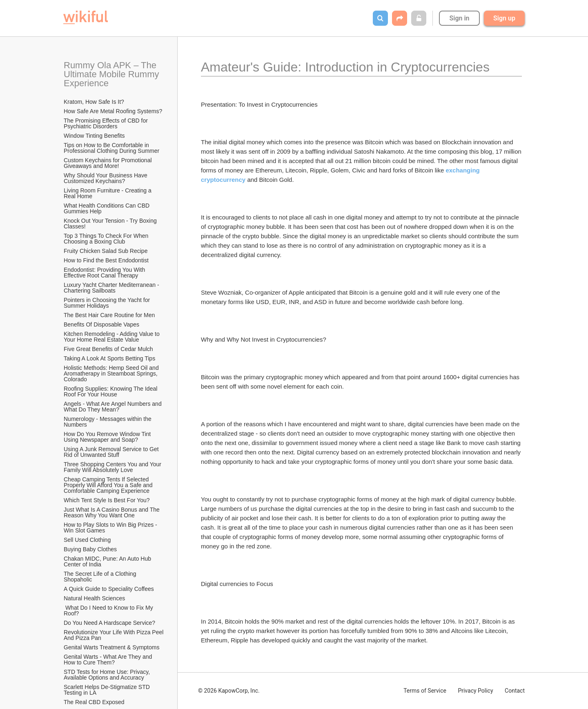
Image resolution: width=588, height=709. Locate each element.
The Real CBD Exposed (94, 702)
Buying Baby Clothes (91, 549)
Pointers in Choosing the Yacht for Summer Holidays (108, 303)
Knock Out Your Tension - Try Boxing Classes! (111, 224)
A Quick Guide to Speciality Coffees (109, 589)
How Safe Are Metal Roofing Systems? (113, 111)
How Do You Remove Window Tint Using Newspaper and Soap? (108, 437)
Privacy (475, 691)
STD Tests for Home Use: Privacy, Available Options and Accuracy (107, 675)
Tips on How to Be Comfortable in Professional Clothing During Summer (111, 148)
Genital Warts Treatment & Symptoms (111, 647)
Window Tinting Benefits (94, 136)
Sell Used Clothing (87, 540)
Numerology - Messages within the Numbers (108, 422)
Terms (425, 691)
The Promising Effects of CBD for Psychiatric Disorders (107, 123)
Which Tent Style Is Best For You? (107, 500)
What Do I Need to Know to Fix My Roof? (109, 611)
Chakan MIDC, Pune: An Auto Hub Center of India (108, 561)
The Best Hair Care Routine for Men (109, 315)
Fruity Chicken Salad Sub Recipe (106, 251)
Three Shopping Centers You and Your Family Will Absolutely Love (113, 467)
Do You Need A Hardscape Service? (109, 623)
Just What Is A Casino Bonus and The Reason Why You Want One (112, 512)
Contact (515, 691)
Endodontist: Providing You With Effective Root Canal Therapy (105, 273)
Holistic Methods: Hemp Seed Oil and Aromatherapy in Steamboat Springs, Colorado (112, 374)
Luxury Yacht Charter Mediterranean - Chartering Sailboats (112, 288)
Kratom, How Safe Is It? (94, 102)
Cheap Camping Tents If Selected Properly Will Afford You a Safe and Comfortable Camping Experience (109, 485)
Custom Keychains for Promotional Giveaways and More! (108, 163)
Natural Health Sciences (94, 598)
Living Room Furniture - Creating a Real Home (108, 193)
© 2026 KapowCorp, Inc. (229, 691)
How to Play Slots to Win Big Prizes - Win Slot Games (111, 528)
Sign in (459, 18)
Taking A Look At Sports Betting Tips (109, 358)
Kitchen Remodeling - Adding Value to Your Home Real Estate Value (112, 337)
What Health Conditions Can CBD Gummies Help (107, 208)
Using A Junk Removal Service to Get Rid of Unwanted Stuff (112, 452)
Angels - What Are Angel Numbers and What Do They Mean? (114, 407)
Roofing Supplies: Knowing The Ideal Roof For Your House (111, 391)
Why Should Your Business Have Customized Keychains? (106, 178)
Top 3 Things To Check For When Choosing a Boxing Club (107, 239)
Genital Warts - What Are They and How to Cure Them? (109, 660)
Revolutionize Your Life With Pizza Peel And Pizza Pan (114, 635)
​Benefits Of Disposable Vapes (101, 324)
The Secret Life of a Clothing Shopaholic (101, 577)
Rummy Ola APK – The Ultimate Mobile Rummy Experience (113, 74)
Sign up (504, 18)
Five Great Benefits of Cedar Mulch (108, 349)
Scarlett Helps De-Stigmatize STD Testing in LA (107, 690)
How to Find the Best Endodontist (106, 260)
